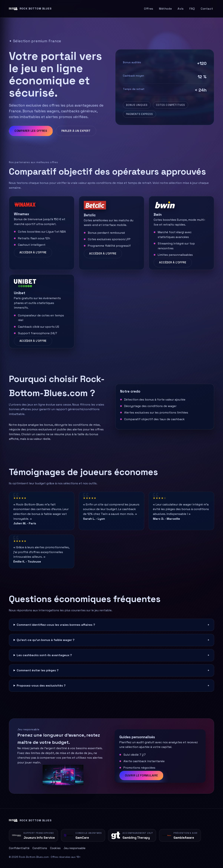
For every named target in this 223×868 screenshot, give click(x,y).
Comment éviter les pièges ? (38, 670)
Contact (207, 9)
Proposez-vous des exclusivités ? (41, 686)
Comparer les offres (31, 131)
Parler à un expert (76, 131)
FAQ (192, 9)
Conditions (40, 848)
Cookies (55, 848)
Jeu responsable (75, 848)
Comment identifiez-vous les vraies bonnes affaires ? (56, 625)
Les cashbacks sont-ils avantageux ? (44, 655)
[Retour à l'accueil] (30, 9)
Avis (181, 9)
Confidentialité (19, 848)
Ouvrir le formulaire (141, 776)
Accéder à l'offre (33, 252)
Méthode (165, 9)
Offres (149, 9)
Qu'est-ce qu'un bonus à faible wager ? (46, 640)
